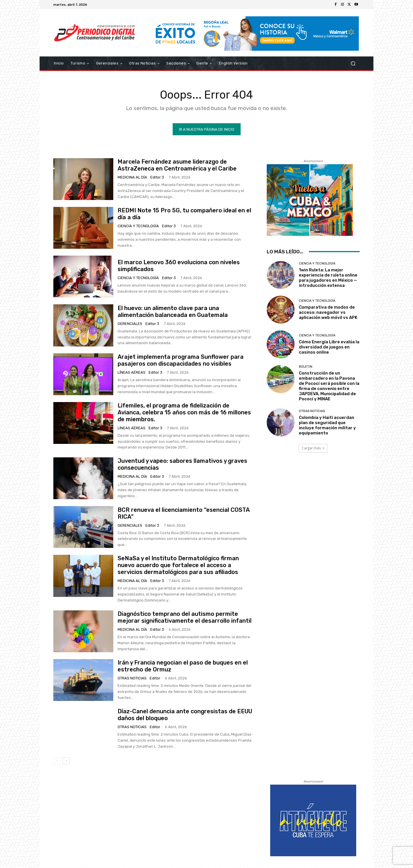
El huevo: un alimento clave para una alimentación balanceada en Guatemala (173, 312)
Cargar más (313, 449)
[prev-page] (57, 761)
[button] (353, 63)
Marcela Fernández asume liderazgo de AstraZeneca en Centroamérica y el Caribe (177, 166)
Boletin (306, 367)
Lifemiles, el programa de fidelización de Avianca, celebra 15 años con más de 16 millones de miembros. (184, 413)
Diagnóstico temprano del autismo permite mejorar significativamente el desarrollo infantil (185, 618)
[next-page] (66, 761)
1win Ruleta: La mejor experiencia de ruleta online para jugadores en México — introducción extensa (328, 278)
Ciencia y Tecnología (138, 227)
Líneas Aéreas (132, 373)
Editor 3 (157, 178)
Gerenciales (130, 324)
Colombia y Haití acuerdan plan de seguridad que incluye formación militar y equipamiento (327, 426)
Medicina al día (132, 178)
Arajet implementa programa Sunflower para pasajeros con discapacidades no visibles (181, 361)
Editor (155, 679)
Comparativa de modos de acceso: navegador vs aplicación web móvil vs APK (328, 313)
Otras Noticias (132, 679)
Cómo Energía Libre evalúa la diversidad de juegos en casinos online (329, 348)
